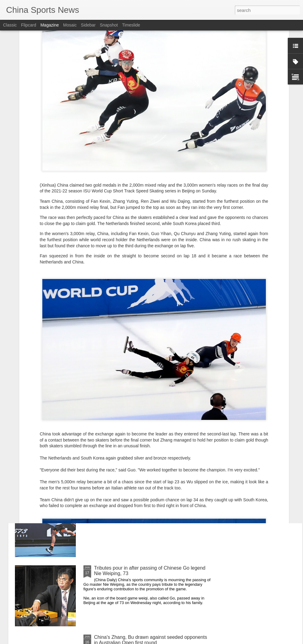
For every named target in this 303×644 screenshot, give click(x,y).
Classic (10, 25)
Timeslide (131, 25)
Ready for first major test (121, 499)
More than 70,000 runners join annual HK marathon (150, 429)
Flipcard (29, 25)
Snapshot (109, 25)
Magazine (50, 25)
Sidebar (88, 25)
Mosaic (70, 25)
